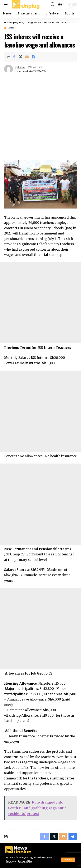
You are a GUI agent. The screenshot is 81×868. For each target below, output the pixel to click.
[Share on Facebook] (14, 57)
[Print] (33, 57)
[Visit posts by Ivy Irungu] (9, 69)
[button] (68, 860)
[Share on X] (20, 57)
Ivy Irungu (20, 67)
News (11, 28)
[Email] (27, 57)
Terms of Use (25, 861)
